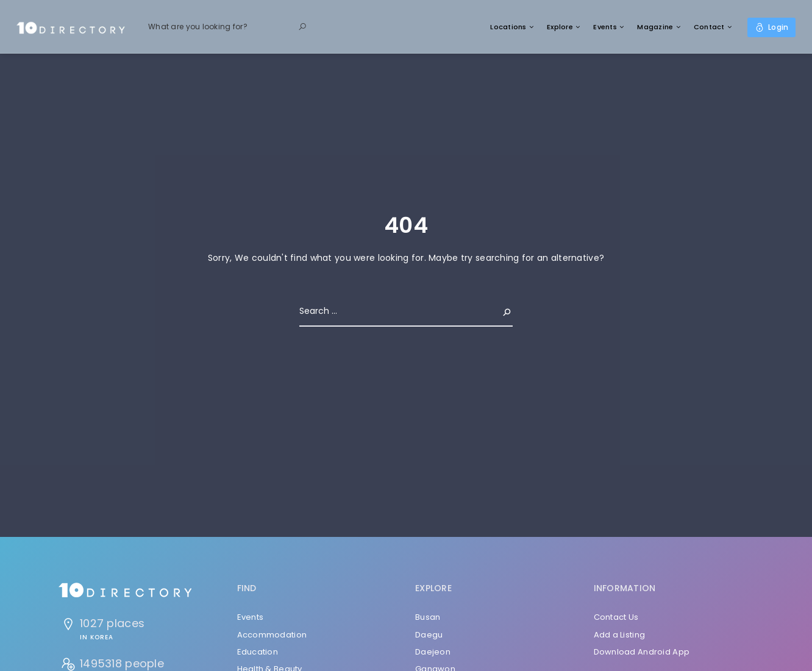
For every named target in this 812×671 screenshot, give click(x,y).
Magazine (655, 27)
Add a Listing (620, 635)
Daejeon (433, 652)
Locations (508, 27)
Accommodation (272, 635)
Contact (709, 27)
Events (605, 27)
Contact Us (616, 617)
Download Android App (642, 652)
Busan (428, 617)
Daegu (429, 635)
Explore (560, 27)
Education (258, 652)
